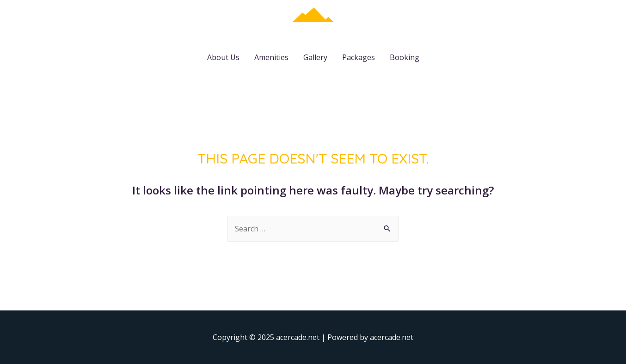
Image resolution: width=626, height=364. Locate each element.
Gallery (315, 57)
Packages (359, 57)
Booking (405, 57)
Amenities (271, 57)
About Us (223, 57)
